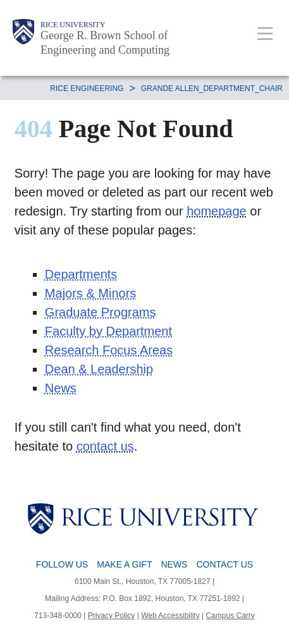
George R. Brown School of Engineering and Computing (105, 43)
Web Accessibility (170, 616)
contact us (105, 446)
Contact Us (224, 564)
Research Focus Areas (109, 350)
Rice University (73, 25)
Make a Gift (124, 564)
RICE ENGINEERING (87, 88)
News (61, 388)
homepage (217, 211)
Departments (81, 274)
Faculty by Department (108, 331)
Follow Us (62, 564)
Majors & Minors (90, 293)
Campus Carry (230, 616)
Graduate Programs (101, 312)
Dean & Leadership (99, 369)
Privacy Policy (112, 616)
